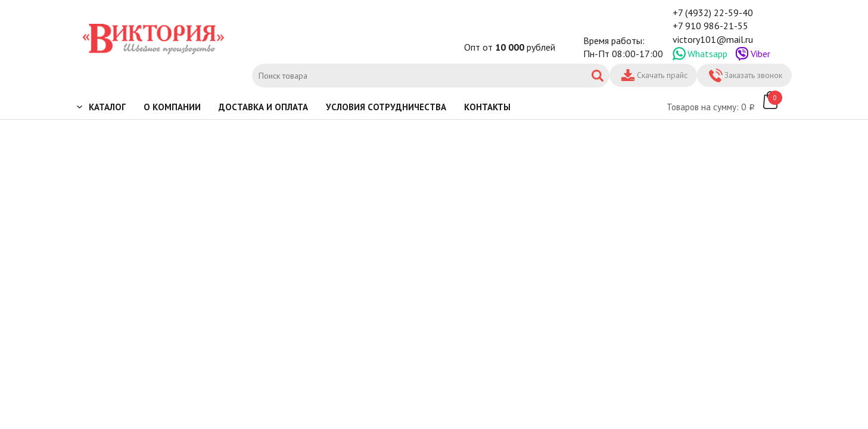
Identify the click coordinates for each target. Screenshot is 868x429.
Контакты (487, 107)
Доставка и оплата (263, 107)
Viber (760, 54)
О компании (172, 107)
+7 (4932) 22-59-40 (713, 13)
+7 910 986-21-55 (710, 26)
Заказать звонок (753, 75)
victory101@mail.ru (713, 39)
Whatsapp (707, 54)
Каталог (107, 107)
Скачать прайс (662, 75)
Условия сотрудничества (386, 107)
